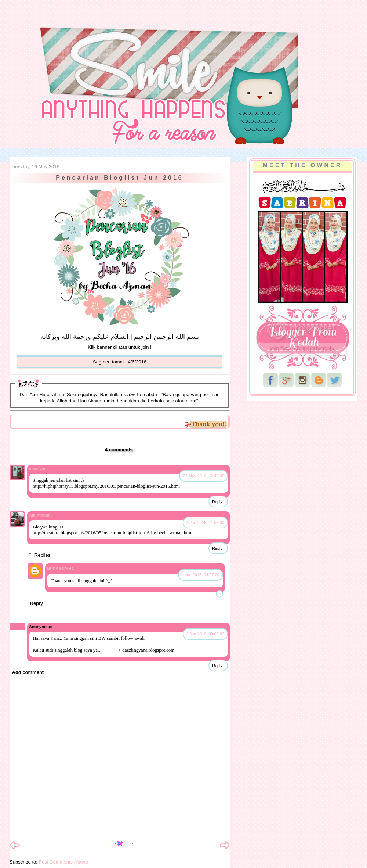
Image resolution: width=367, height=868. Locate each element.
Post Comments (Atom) (64, 862)
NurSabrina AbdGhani (91, 20)
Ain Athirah (40, 515)
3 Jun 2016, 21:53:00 (205, 523)
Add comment (28, 672)
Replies (42, 555)
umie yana (39, 469)
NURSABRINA (61, 569)
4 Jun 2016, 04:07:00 (201, 575)
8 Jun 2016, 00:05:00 (205, 634)
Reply (217, 502)
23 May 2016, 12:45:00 (204, 476)
